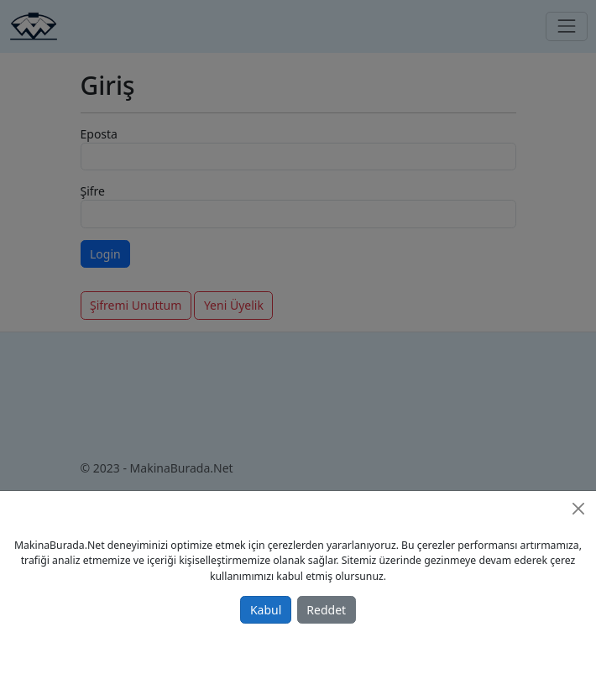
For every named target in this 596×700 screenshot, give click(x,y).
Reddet (326, 610)
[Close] (578, 509)
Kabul (266, 610)
